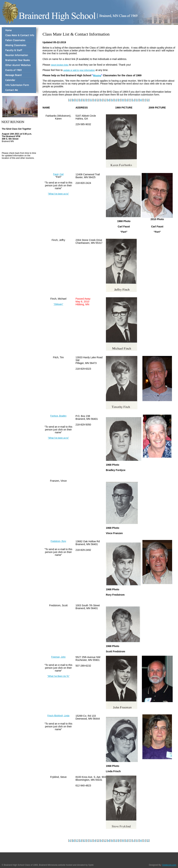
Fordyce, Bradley (58, 416)
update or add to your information (79, 70)
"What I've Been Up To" (58, 676)
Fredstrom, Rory (58, 541)
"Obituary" (58, 304)
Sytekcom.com (169, 865)
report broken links (60, 65)
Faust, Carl (58, 174)
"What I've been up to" (58, 194)
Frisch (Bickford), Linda (58, 716)
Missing (97, 76)
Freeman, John (58, 657)
